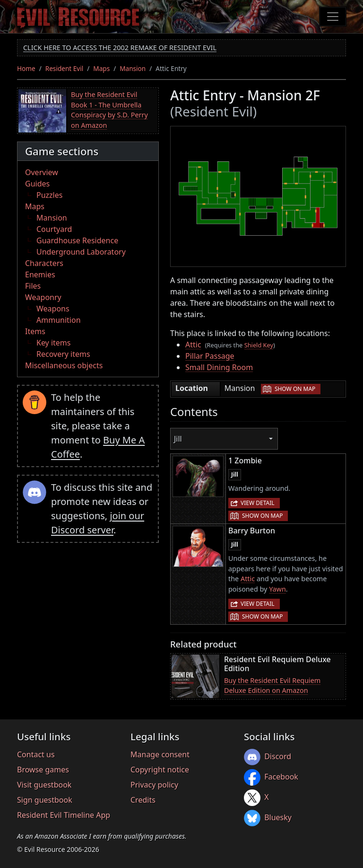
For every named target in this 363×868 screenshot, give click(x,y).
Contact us (36, 754)
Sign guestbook (45, 800)
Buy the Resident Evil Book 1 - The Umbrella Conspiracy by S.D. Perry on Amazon (109, 110)
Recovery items (63, 354)
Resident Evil (65, 68)
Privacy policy (154, 785)
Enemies (40, 275)
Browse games (43, 770)
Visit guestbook (44, 785)
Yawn (277, 589)
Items (35, 331)
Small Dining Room (219, 367)
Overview (42, 172)
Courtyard (54, 229)
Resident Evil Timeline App (64, 815)
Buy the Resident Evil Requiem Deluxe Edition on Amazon (272, 686)
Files (33, 286)
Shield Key (259, 345)
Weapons (53, 309)
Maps (101, 68)
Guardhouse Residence (77, 240)
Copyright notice (160, 770)
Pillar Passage (210, 356)
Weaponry (43, 297)
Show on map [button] (295, 389)
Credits (143, 800)
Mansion (133, 68)
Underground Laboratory (81, 252)
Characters (44, 263)
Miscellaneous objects (64, 365)
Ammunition (59, 320)
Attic (193, 345)
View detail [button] (258, 503)
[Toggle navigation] (333, 17)
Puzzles (49, 195)
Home (26, 68)
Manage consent (160, 754)
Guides (37, 184)
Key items (53, 343)
